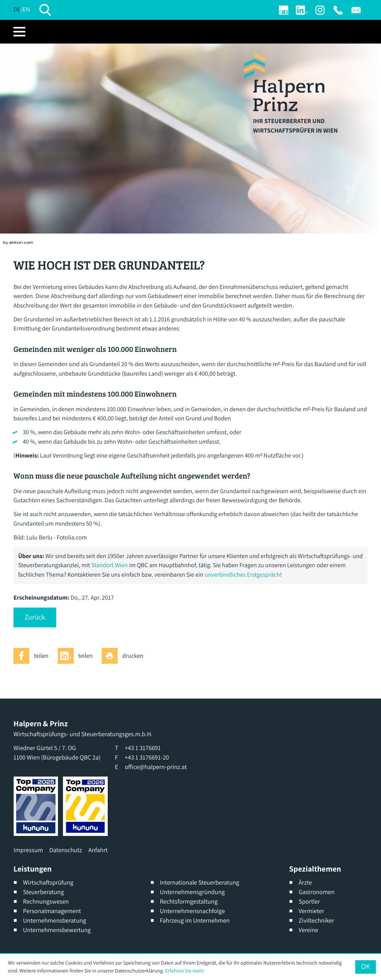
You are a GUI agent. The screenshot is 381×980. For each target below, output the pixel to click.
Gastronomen (317, 892)
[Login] (284, 10)
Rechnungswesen (46, 901)
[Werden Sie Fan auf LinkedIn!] (302, 10)
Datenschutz (65, 850)
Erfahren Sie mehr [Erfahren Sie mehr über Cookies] (185, 971)
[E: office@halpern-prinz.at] (356, 10)
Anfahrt (98, 850)
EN (26, 9)
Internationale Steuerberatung (200, 882)
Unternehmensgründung (192, 892)
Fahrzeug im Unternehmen (195, 920)
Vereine (308, 930)
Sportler (309, 901)
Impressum (28, 850)
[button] (35, 617)
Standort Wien (110, 565)
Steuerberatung (43, 892)
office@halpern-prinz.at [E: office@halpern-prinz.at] (156, 767)
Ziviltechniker (316, 920)
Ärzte (305, 882)
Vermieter (311, 911)
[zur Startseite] (284, 82)
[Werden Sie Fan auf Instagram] (320, 10)
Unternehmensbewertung (57, 930)
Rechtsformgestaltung (189, 901)
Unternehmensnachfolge (192, 911)
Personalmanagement (52, 911)
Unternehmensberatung (54, 920)
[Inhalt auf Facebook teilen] (33, 656)
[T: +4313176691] (338, 10)
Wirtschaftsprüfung (48, 882)
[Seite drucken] (125, 656)
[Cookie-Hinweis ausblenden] (365, 967)
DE (17, 9)
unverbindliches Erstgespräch (242, 575)
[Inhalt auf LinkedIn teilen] (78, 656)
